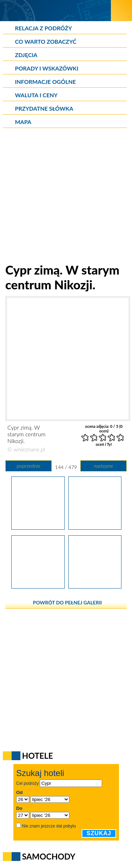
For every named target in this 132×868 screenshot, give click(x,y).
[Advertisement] (66, 196)
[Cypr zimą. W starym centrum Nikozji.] (95, 527)
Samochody (49, 856)
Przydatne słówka (44, 108)
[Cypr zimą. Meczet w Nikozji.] (38, 527)
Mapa (23, 122)
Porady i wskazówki (47, 68)
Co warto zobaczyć (46, 41)
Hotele (38, 756)
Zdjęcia (26, 55)
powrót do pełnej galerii (68, 602)
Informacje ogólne (46, 82)
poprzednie (28, 466)
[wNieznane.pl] (55, 10)
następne (103, 466)
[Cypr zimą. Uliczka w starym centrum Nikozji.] (95, 586)
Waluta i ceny (36, 95)
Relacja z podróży (44, 28)
